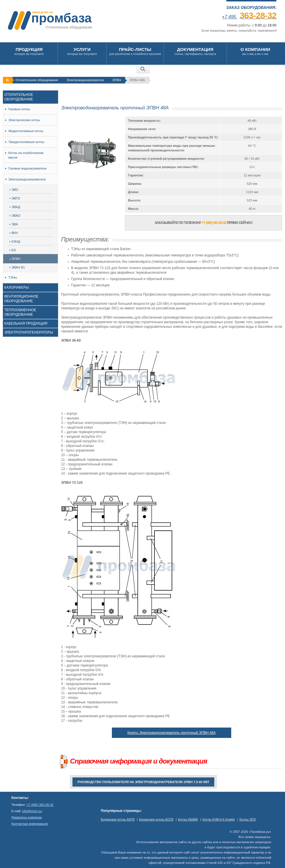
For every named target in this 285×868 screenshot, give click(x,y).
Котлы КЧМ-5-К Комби (219, 819)
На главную (8, 80)
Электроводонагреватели (85, 80)
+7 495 (249, 17)
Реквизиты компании (27, 817)
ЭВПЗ (15, 198)
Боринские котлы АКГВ (118, 819)
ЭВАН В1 (17, 267)
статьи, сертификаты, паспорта (195, 51)
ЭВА (14, 224)
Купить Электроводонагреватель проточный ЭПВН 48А (172, 733)
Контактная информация (30, 824)
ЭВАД (15, 207)
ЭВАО (15, 216)
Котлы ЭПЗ (247, 819)
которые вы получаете (82, 51)
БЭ (13, 250)
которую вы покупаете (29, 51)
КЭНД (15, 241)
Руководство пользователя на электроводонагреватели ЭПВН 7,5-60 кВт (143, 782)
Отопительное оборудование (37, 80)
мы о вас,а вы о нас (255, 51)
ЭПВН (117, 80)
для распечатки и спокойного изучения (135, 51)
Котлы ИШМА (188, 819)
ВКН (14, 233)
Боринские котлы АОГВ (156, 819)
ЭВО (14, 190)
